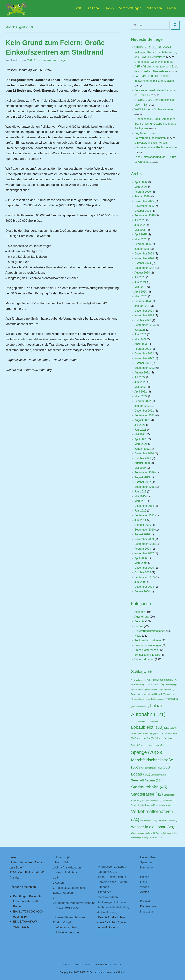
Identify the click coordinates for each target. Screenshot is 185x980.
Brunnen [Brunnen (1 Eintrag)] (136, 689)
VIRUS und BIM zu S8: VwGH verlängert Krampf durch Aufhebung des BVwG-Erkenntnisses (156, 52)
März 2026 (141, 187)
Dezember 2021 (144, 411)
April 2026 (140, 182)
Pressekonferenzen (146, 650)
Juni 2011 (140, 520)
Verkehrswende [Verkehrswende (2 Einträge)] (168, 821)
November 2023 (144, 315)
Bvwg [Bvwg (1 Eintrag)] (145, 689)
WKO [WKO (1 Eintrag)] (146, 838)
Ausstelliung (142, 617)
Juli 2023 (140, 330)
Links (144, 882)
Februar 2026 (143, 192)
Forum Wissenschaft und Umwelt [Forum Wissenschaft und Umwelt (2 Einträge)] (148, 694)
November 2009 (144, 539)
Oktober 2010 (143, 525)
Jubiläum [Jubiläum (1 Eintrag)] (171, 694)
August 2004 (142, 591)
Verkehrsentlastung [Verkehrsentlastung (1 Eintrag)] (149, 821)
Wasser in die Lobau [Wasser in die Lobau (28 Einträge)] (153, 827)
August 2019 (142, 477)
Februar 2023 (143, 349)
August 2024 (142, 273)
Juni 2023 (140, 334)
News (110, 8)
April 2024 (140, 292)
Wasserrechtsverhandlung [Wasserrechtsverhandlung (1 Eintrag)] (143, 833)
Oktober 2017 (143, 482)
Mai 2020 (140, 468)
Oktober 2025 (143, 211)
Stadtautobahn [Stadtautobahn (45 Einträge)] (149, 787)
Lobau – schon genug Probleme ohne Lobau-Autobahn (112, 882)
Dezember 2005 (144, 568)
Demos (139, 626)
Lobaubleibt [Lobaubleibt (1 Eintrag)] (155, 721)
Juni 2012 (140, 511)
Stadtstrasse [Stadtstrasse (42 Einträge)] (147, 794)
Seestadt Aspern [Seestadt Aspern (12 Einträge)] (146, 780)
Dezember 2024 (144, 254)
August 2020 (142, 463)
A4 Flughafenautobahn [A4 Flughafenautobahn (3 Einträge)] (161, 680)
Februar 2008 (143, 549)
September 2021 (144, 415)
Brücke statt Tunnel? (68, 908)
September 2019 (144, 472)
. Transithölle (61, 862)
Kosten (59, 883)
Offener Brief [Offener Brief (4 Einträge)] (164, 738)
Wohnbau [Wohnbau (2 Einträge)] (156, 838)
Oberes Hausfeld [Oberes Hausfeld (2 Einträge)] (144, 738)
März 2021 (141, 444)
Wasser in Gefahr (66, 872)
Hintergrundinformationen (150, 631)
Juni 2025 (140, 225)
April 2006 (140, 558)
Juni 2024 (140, 282)
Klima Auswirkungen (68, 868)
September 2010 (144, 530)
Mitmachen (154, 8)
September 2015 (144, 487)
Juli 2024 (140, 277)
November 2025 (144, 206)
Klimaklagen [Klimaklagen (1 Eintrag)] (160, 699)
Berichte (139, 621)
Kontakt (145, 901)
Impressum (147, 912)
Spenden (146, 862)
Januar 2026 (142, 196)
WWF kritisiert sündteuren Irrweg (154, 109)
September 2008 (144, 544)
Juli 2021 (140, 425)
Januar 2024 (142, 306)
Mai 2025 (140, 230)
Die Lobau (94, 8)
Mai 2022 (140, 387)
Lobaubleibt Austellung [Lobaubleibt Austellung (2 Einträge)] (143, 734)
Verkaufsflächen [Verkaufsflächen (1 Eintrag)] (164, 805)
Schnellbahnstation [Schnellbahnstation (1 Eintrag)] (160, 775)
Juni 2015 (140, 492)
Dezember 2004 (144, 587)
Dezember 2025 (144, 201)
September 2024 (144, 268)
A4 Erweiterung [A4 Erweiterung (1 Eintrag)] (139, 680)
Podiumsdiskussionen (148, 640)
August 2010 (142, 534)
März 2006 (141, 563)
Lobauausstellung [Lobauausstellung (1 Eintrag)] (139, 721)
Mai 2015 (140, 496)
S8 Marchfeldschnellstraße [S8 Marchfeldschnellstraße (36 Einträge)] (152, 760)
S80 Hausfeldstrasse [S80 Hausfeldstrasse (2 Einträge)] (150, 768)
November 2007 (144, 553)
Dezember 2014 (144, 506)
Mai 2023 (140, 339)
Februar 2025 (143, 244)
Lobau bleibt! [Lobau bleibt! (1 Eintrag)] (171, 728)
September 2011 (144, 515)
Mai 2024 (140, 287)
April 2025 (140, 235)
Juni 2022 (140, 382)
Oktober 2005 (143, 572)
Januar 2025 (142, 249)
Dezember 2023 (144, 311)
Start (78, 8)
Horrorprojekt (63, 857)
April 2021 (140, 439)
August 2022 (142, 373)
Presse (172, 8)
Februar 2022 (143, 401)
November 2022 (144, 358)
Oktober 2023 (143, 320)
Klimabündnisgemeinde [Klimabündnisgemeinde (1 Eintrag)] (142, 699)
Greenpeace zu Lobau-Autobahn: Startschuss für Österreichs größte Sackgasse (155, 124)
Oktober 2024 (143, 263)
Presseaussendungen (54, 60)
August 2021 (142, 420)
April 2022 (140, 392)
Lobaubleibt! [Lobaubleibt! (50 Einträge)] (147, 727)
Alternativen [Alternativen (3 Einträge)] (156, 685)
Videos (145, 887)
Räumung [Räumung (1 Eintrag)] (153, 745)
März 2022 (141, 396)
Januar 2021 (142, 449)
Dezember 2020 (144, 453)
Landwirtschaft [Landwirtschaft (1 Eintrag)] (142, 707)
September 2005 (144, 577)
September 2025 (144, 215)
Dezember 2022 (144, 353)
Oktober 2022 (143, 363)
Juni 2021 (140, 430)
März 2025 (141, 239)
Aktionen (140, 612)
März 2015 (141, 501)
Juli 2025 (140, 220)
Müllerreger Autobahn (112, 902)
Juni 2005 (140, 582)
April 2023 (140, 344)
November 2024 (144, 258)
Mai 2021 (140, 434)
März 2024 (141, 296)
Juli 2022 (140, 377)
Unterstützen (148, 857)
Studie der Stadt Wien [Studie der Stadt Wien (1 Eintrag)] (152, 800)
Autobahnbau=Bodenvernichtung (74, 903)
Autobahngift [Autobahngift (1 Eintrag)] (171, 685)
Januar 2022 (142, 406)
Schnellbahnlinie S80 (147, 655)
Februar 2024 (143, 301)
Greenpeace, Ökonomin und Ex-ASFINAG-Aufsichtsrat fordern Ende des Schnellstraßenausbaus (156, 67)
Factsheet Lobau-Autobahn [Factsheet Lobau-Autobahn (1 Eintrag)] (162, 689)
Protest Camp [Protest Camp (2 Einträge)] (139, 745)
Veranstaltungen (130, 8)
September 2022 (144, 368)
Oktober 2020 (143, 458)
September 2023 (144, 325)
